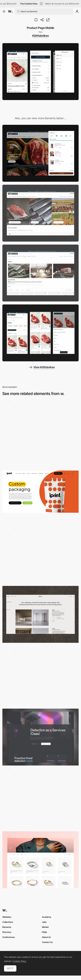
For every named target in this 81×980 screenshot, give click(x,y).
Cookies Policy (19, 961)
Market (45, 927)
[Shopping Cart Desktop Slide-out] (40, 153)
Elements (7, 927)
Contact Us (47, 942)
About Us (46, 937)
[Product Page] (40, 492)
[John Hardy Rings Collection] (40, 860)
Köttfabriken (41, 36)
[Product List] (40, 614)
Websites (7, 917)
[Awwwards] (10, 11)
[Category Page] (40, 553)
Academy (47, 917)
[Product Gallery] (40, 798)
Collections (8, 922)
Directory (7, 932)
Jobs (44, 922)
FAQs (44, 932)
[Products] (40, 676)
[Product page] (40, 430)
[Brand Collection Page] (40, 273)
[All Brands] (40, 213)
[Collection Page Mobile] (40, 333)
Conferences (9, 937)
